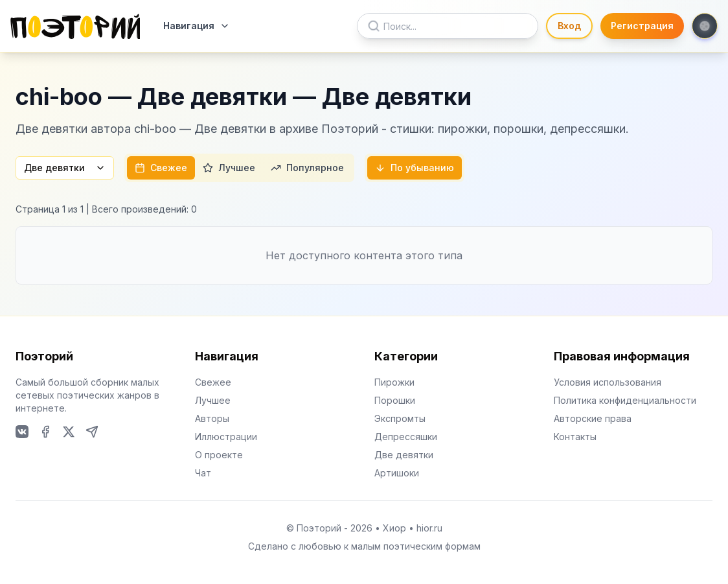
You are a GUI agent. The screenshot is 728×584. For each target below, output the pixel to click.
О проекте (219, 455)
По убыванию (415, 168)
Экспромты (400, 418)
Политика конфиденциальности (625, 400)
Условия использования (608, 382)
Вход (569, 26)
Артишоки (397, 473)
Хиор (394, 528)
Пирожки (394, 382)
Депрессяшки (406, 437)
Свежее (161, 168)
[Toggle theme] (705, 26)
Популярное (307, 168)
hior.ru (429, 528)
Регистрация (642, 26)
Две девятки (65, 168)
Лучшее (229, 168)
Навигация (197, 26)
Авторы (212, 418)
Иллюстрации (226, 437)
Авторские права (593, 418)
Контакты (575, 437)
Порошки (395, 400)
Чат (203, 473)
